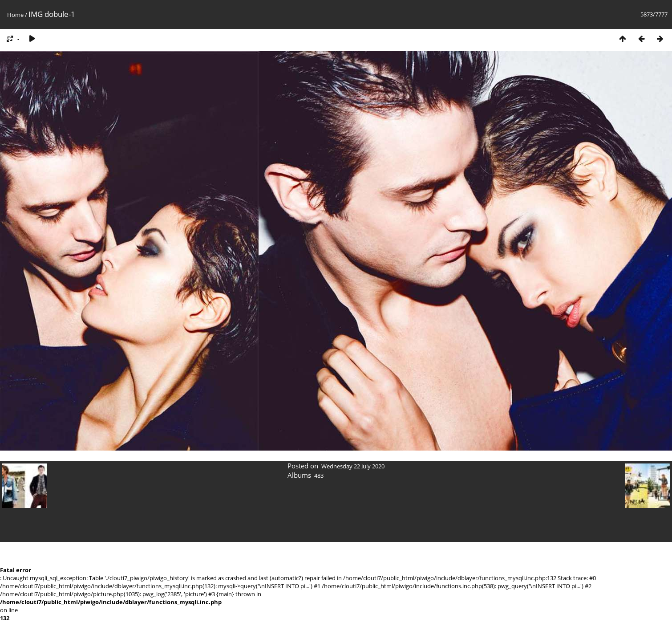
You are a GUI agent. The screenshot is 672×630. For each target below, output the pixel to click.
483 (319, 476)
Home (15, 15)
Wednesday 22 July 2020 (353, 466)
